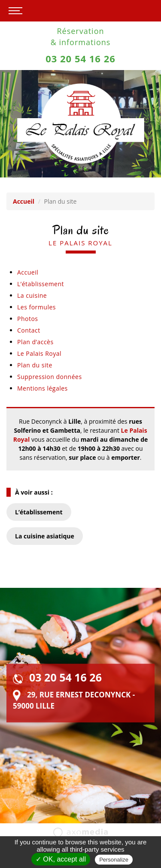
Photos (28, 319)
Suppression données (50, 377)
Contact (29, 330)
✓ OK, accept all (61, 859)
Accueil (24, 201)
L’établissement (41, 284)
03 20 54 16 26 (80, 58)
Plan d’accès (35, 342)
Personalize (114, 860)
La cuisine (32, 295)
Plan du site (35, 365)
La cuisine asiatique (45, 536)
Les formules (36, 307)
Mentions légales (43, 388)
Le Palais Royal (39, 353)
